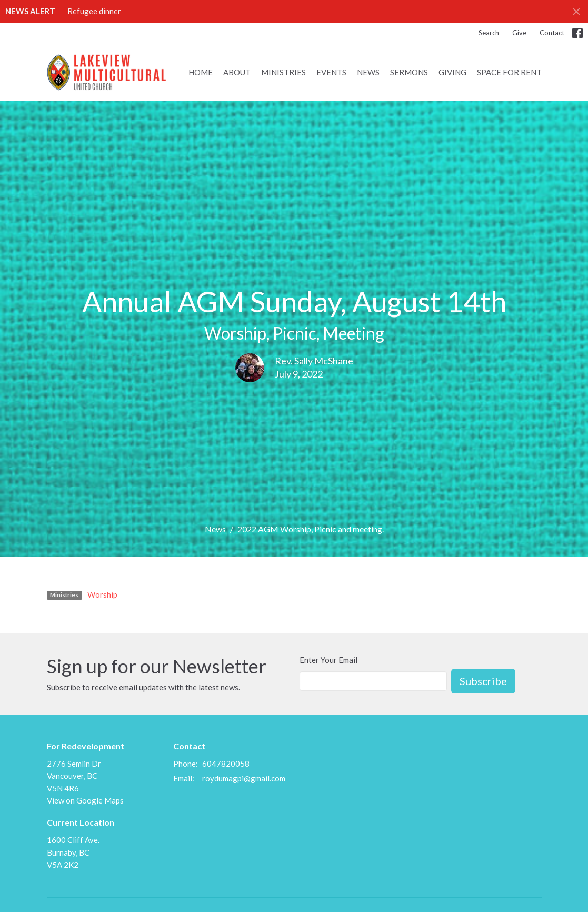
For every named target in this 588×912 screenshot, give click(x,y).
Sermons (409, 72)
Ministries (283, 72)
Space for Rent (509, 72)
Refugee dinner (94, 11)
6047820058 (226, 764)
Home (201, 72)
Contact (552, 33)
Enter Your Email (328, 660)
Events (331, 72)
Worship (102, 594)
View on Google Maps (85, 800)
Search (489, 33)
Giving (452, 72)
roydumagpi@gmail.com (244, 778)
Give (519, 33)
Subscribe (483, 681)
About (237, 72)
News (368, 72)
